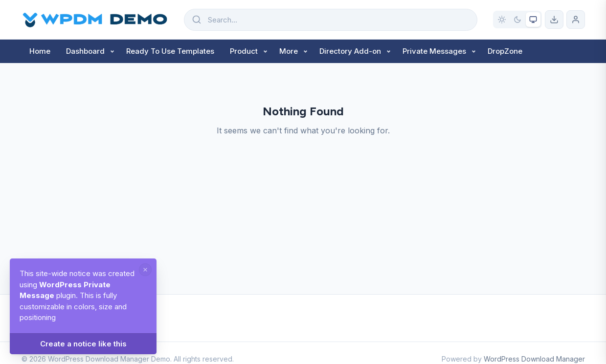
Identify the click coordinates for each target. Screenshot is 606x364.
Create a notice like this (83, 344)
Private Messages (434, 51)
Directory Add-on (350, 51)
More (289, 51)
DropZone (505, 51)
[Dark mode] (517, 20)
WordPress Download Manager (534, 359)
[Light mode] (502, 20)
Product (244, 51)
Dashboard (85, 51)
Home (40, 51)
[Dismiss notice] (145, 270)
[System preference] (533, 20)
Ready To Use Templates (170, 51)
